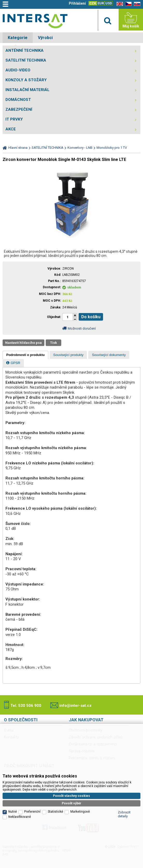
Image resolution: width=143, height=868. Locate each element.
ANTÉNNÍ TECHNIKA (25, 50)
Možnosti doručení (82, 328)
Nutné (13, 812)
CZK (93, 3)
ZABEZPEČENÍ (19, 109)
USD (109, 3)
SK (136, 4)
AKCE (11, 129)
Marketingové (80, 812)
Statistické (55, 812)
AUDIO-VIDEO (18, 70)
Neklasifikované (20, 817)
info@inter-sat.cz (76, 706)
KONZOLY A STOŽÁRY (26, 80)
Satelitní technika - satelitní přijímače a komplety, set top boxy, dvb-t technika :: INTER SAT (35, 21)
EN (119, 4)
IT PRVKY (14, 119)
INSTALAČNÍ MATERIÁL (28, 90)
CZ (127, 4)
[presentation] (25, 355)
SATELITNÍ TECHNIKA (26, 60)
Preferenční (32, 812)
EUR (101, 3)
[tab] (25, 355)
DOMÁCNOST (18, 100)
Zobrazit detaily (124, 814)
